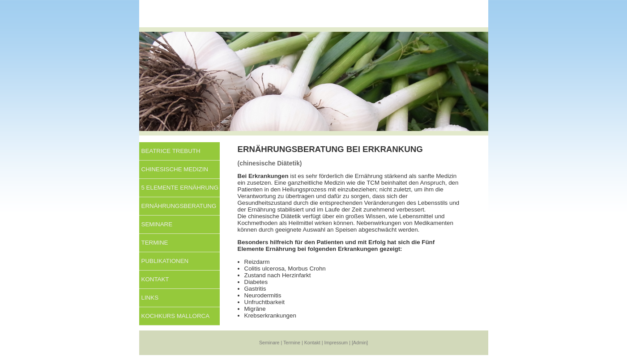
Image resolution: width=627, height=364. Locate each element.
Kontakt (155, 279)
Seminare (157, 224)
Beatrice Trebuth (171, 151)
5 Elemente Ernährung (180, 188)
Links (150, 298)
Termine (155, 243)
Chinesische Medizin (175, 169)
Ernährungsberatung (179, 206)
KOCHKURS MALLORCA (176, 316)
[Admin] (360, 343)
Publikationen (165, 261)
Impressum (336, 343)
